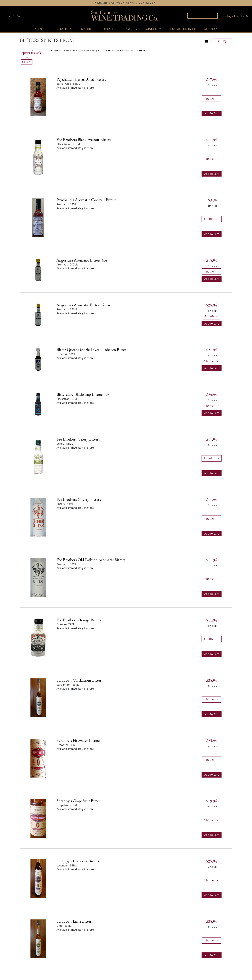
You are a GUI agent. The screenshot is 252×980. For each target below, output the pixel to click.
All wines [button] (41, 29)
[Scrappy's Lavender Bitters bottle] (38, 878)
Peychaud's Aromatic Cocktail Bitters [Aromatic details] (86, 200)
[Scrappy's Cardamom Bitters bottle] (38, 698)
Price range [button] (125, 51)
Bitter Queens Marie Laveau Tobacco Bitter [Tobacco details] (91, 350)
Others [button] (141, 51)
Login (230, 16)
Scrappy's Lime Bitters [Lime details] (75, 921)
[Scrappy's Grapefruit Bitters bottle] (38, 818)
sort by (222, 41)
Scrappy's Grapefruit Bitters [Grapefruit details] (79, 801)
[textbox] (203, 16)
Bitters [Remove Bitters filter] (27, 62)
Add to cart (212, 113)
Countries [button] (88, 51)
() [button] (243, 16)
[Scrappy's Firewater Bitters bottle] (38, 758)
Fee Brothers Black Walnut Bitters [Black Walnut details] (84, 140)
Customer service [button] (183, 29)
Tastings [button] (131, 29)
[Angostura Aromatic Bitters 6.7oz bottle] (38, 315)
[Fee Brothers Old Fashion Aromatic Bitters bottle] (38, 577)
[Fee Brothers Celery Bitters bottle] (38, 456)
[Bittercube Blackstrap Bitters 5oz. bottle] (38, 404)
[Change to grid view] (211, 41)
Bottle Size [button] (106, 51)
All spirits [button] (64, 29)
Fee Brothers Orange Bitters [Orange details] (79, 620)
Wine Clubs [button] (154, 29)
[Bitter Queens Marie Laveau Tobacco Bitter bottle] (38, 359)
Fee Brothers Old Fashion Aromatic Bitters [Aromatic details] (91, 560)
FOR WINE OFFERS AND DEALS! (126, 3)
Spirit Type (27, 58)
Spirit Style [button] (70, 51)
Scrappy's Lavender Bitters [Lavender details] (78, 861)
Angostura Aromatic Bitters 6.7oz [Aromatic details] (83, 305)
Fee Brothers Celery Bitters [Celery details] (78, 439)
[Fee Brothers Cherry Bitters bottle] (38, 517)
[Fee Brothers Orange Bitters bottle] (38, 637)
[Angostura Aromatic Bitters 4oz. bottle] (38, 270)
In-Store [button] (86, 29)
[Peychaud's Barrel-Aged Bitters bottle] (38, 97)
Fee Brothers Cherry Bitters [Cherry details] (79, 500)
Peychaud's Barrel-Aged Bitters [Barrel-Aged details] (81, 80)
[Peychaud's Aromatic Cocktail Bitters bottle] (38, 217)
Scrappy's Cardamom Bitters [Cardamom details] (80, 680)
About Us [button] (211, 29)
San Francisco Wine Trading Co (125, 16)
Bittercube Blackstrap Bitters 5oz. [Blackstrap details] (83, 395)
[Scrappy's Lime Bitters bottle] (38, 939)
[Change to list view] (207, 41)
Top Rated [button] (108, 29)
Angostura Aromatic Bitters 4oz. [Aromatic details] (82, 260)
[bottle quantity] (212, 99)
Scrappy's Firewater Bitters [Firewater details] (78, 741)
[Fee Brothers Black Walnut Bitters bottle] (38, 157)
